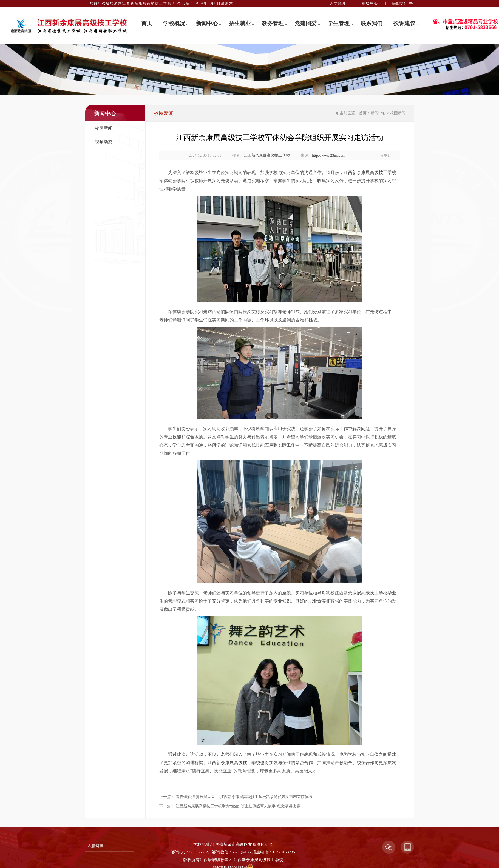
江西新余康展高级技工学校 (267, 155)
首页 (147, 23)
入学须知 (338, 3)
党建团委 (306, 23)
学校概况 (174, 23)
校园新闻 (104, 128)
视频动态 (104, 142)
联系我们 (372, 23)
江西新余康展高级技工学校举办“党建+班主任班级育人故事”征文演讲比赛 (238, 806)
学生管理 (339, 23)
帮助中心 (370, 3)
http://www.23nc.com (329, 155)
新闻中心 (207, 23)
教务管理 (273, 23)
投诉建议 (404, 23)
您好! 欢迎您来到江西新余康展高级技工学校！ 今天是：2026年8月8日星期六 (162, 3)
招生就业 (240, 23)
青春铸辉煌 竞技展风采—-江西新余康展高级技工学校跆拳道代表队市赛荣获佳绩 (244, 797)
